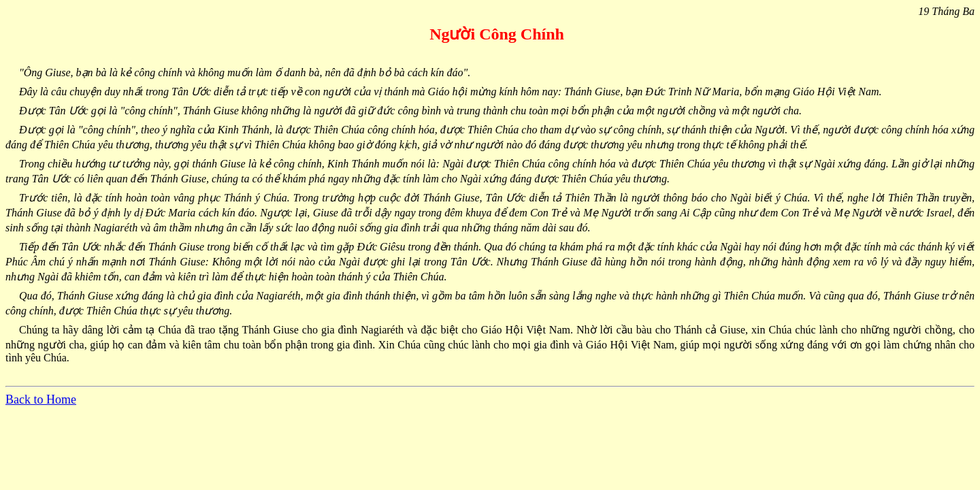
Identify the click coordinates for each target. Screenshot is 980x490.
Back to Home (41, 399)
